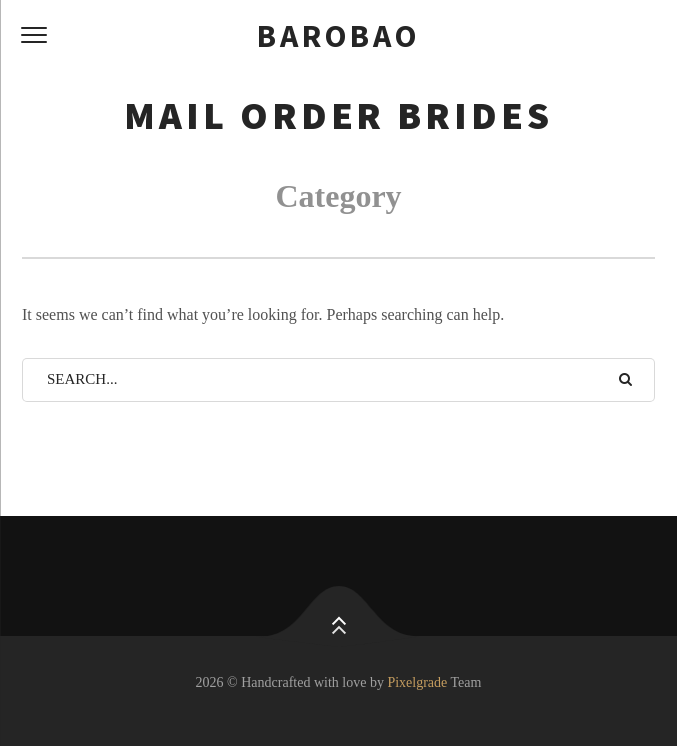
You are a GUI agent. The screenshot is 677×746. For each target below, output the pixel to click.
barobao (338, 36)
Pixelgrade (417, 682)
